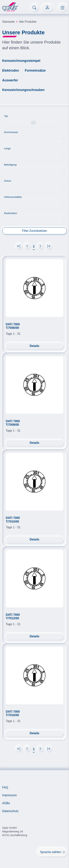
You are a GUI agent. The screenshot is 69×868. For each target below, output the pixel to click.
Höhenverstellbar (13, 196)
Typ (6, 116)
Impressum (9, 794)
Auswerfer (10, 80)
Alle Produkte (28, 22)
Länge (7, 148)
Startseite (8, 22)
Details (34, 345)
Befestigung (10, 164)
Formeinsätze (35, 70)
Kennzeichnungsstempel (21, 61)
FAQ (5, 787)
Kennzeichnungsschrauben (23, 90)
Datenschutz (10, 810)
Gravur (8, 180)
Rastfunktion (11, 212)
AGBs (6, 802)
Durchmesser (11, 131)
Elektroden (11, 70)
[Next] (19, 245)
